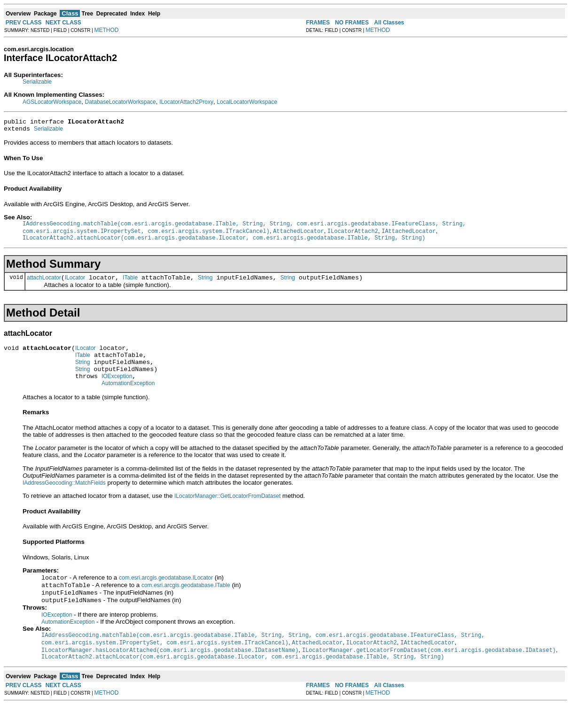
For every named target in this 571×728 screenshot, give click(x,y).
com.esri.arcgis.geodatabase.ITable (186, 603)
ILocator (75, 285)
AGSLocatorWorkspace (52, 102)
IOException (117, 391)
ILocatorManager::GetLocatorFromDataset (227, 512)
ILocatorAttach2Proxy (186, 102)
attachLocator (44, 285)
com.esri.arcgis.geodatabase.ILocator (166, 595)
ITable (130, 285)
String (205, 285)
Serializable (37, 82)
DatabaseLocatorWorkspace (121, 102)
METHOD (107, 30)
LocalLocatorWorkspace (247, 102)
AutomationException (128, 399)
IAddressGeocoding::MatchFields (64, 499)
